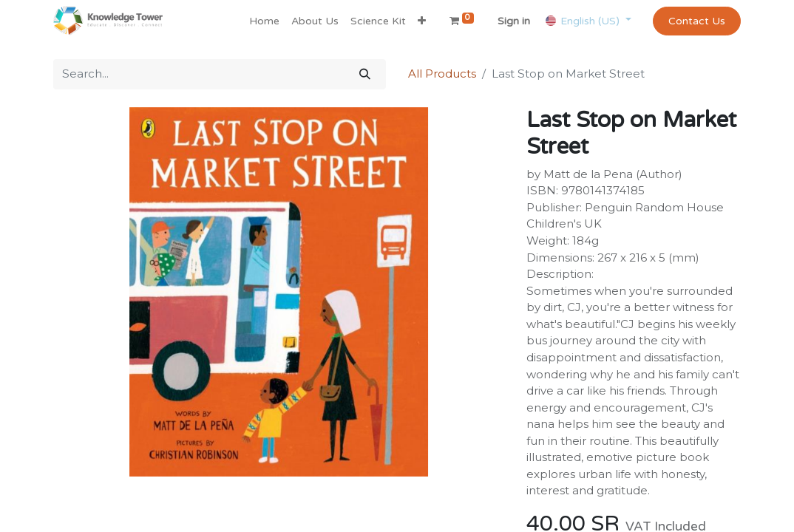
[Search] (365, 74)
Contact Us (697, 21)
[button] (422, 21)
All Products (442, 74)
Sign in (514, 21)
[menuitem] (264, 21)
